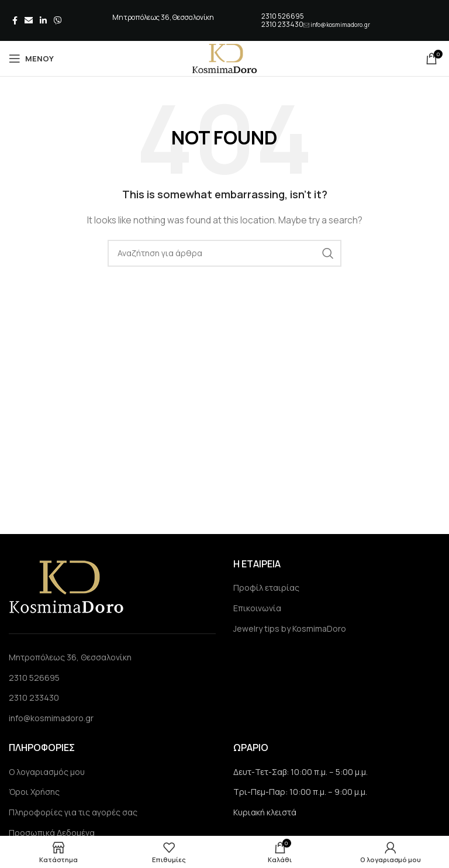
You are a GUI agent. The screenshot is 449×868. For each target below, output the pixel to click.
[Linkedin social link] (43, 20)
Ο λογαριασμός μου (47, 772)
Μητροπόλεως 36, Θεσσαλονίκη (70, 657)
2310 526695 (283, 16)
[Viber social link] (58, 20)
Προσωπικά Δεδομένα (52, 833)
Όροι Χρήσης (34, 792)
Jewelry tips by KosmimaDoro (290, 628)
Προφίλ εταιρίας (266, 588)
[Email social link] (29, 20)
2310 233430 (282, 24)
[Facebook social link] (15, 20)
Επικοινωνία (257, 608)
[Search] (224, 253)
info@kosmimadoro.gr (340, 25)
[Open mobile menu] (31, 58)
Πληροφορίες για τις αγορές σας (73, 812)
